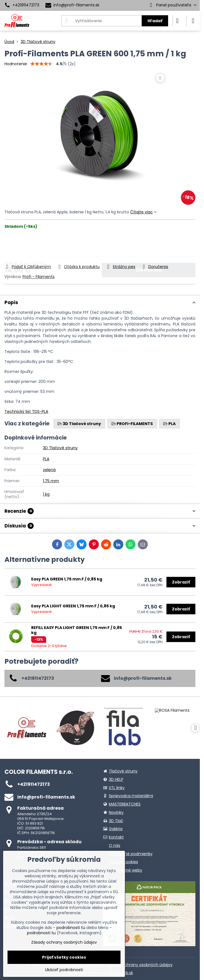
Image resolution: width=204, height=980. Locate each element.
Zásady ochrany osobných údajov (140, 965)
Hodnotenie (16, 64)
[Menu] (193, 21)
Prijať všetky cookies (64, 957)
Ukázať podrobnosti (64, 970)
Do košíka (149, 246)
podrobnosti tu (71, 928)
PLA (46, 459)
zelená (49, 470)
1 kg (46, 494)
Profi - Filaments (39, 277)
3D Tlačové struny (60, 448)
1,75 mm (51, 481)
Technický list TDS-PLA (26, 411)
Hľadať (155, 21)
